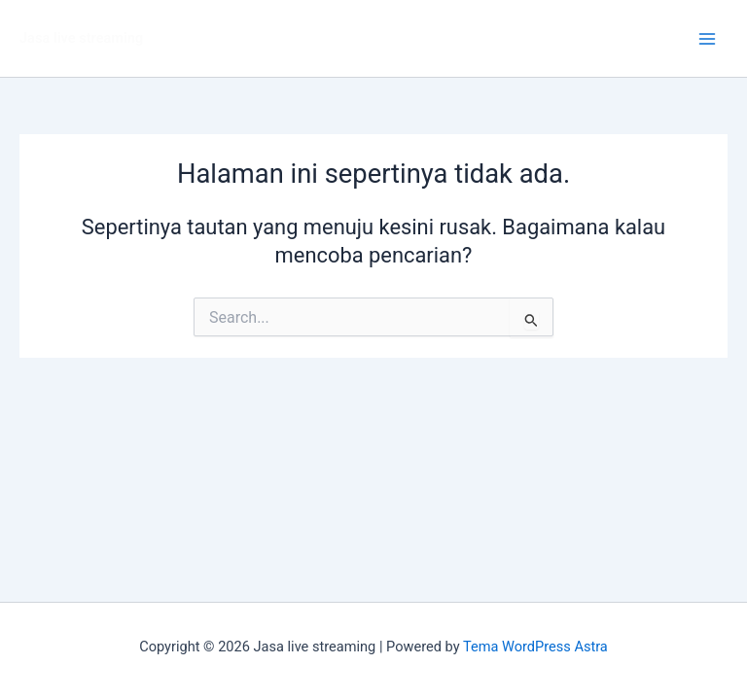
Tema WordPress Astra (535, 647)
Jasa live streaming (81, 38)
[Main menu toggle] (707, 39)
